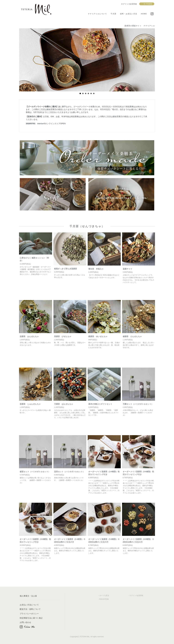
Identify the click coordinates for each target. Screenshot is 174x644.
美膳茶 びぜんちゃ (63, 336)
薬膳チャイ (128, 269)
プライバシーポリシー (29, 614)
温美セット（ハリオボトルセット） (69, 472)
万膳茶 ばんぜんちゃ (64, 404)
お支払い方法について (29, 605)
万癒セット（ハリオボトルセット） (138, 404)
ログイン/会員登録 (136, 595)
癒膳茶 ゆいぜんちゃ (98, 336)
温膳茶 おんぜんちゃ (29, 336)
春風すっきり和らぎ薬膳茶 (66, 269)
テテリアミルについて (97, 14)
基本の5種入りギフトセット (100, 404)
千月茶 (114, 14)
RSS (101, 599)
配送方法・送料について (30, 609)
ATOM (106, 599)
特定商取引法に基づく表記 (31, 618)
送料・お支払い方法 (129, 14)
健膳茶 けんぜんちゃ (132, 336)
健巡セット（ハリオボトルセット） (35, 472)
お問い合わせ (25, 622)
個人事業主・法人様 (28, 596)
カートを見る (104, 595)
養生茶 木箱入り (96, 269)
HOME (144, 14)
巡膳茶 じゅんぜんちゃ (30, 404)
